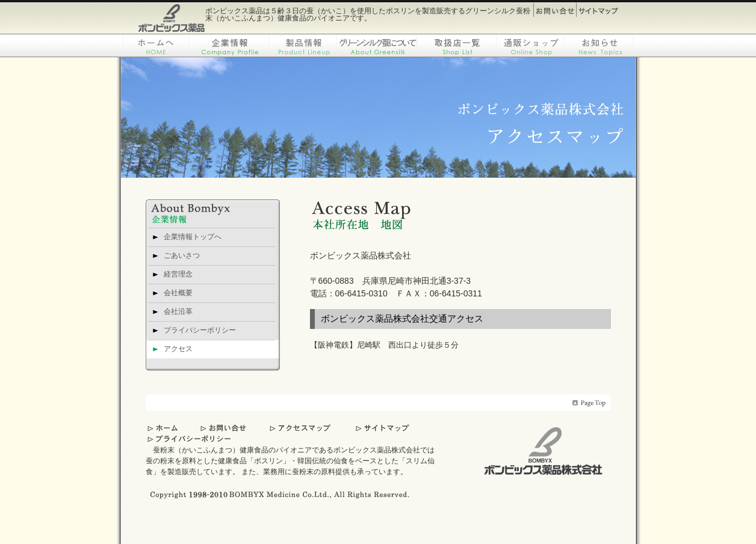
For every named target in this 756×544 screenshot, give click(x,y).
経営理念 (178, 274)
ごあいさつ (182, 255)
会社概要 (178, 293)
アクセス (178, 349)
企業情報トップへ (193, 237)
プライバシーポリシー (200, 330)
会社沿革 (178, 311)
